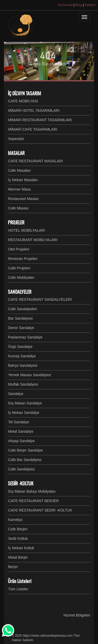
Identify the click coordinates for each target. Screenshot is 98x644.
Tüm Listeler (18, 589)
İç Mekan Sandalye (24, 413)
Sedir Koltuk (18, 538)
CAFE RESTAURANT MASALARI (36, 161)
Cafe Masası (18, 208)
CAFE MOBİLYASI (23, 101)
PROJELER (16, 222)
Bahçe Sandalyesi (23, 365)
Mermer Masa (19, 189)
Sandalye (16, 394)
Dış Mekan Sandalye (25, 403)
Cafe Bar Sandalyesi (25, 460)
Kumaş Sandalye (22, 356)
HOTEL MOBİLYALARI (27, 230)
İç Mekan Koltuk (21, 548)
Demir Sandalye (21, 328)
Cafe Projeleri (19, 268)
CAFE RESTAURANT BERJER (33, 501)
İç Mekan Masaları (23, 180)
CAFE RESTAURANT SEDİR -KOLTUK (40, 510)
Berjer (13, 567)
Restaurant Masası (24, 199)
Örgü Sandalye (20, 347)
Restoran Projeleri (23, 259)
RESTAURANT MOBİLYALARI (33, 240)
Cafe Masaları (19, 170)
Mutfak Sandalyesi (23, 384)
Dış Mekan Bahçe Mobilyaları (32, 491)
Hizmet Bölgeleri (77, 615)
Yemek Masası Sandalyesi (30, 375)
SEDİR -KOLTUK (21, 483)
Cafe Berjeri (18, 529)
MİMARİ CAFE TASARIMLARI (33, 129)
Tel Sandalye (19, 422)
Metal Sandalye (21, 431)
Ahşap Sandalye (21, 441)
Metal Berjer (18, 557)
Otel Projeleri (19, 249)
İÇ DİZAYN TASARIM (24, 93)
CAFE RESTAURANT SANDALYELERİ (40, 299)
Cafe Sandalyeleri (23, 309)
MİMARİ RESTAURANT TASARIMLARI (40, 120)
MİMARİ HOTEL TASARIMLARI (34, 110)
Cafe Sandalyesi (21, 469)
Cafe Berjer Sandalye (25, 450)
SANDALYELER (20, 292)
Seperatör (16, 139)
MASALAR (16, 153)
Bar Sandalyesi (20, 318)
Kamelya (15, 520)
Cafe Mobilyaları (21, 277)
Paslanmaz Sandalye (25, 337)
